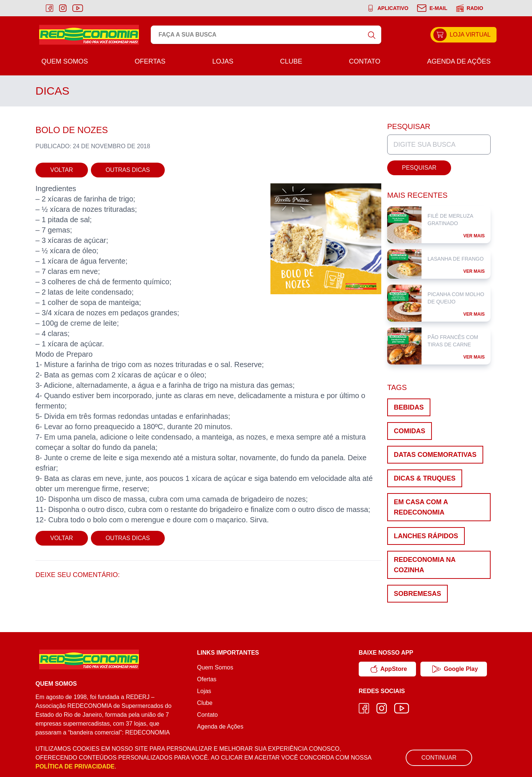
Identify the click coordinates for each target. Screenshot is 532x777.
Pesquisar (419, 168)
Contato (364, 61)
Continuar (439, 758)
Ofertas (150, 61)
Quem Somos (65, 61)
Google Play (455, 669)
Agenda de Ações (459, 61)
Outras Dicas (128, 170)
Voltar (62, 170)
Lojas (223, 61)
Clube (291, 61)
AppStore (389, 669)
